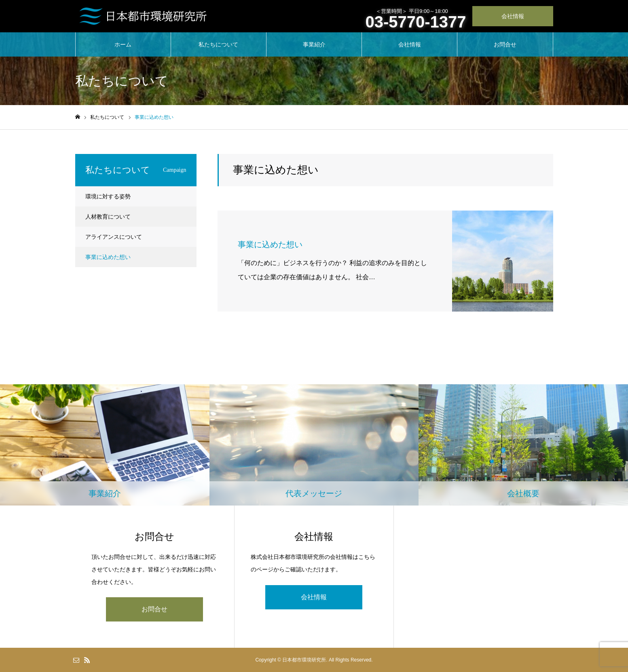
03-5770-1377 (415, 22)
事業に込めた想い (108, 257)
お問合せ (505, 44)
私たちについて (218, 44)
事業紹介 (314, 44)
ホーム (123, 44)
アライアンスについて (114, 237)
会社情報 (513, 16)
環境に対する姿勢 (108, 196)
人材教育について (108, 217)
